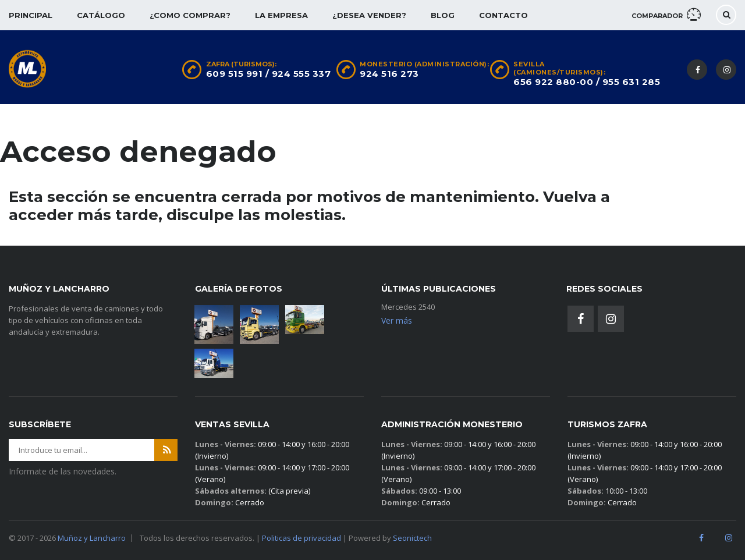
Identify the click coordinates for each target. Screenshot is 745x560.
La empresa (281, 15)
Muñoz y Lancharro (92, 538)
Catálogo (101, 15)
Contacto (503, 15)
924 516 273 (389, 74)
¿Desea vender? (369, 15)
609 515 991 (235, 74)
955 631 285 (632, 82)
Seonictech (412, 538)
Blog (443, 15)
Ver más (397, 320)
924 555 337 (301, 74)
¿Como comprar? (190, 15)
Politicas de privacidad (301, 538)
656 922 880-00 (553, 82)
